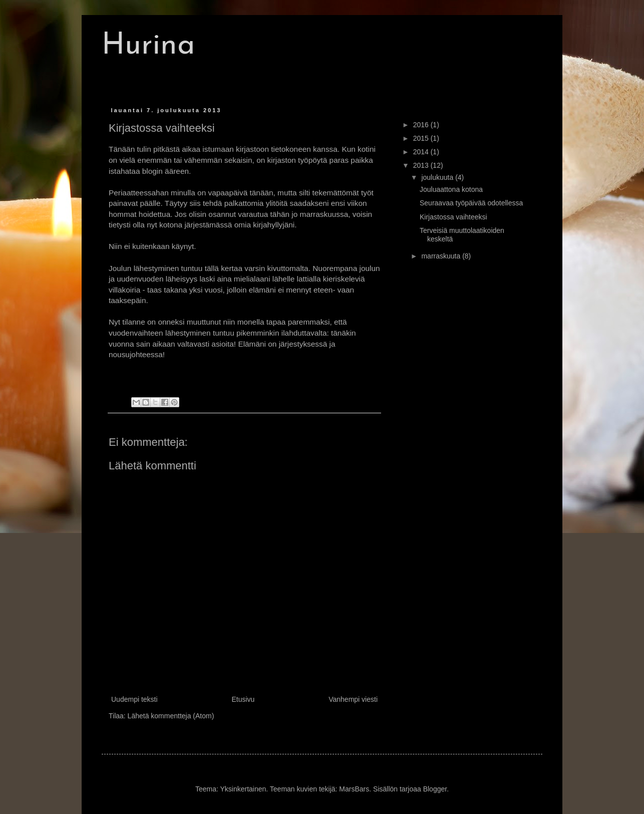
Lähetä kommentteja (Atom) (171, 716)
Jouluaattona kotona (451, 189)
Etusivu (243, 699)
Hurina (148, 46)
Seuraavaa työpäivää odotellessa (471, 203)
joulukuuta (438, 177)
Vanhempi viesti (353, 699)
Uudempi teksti (134, 699)
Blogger (435, 789)
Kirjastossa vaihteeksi (453, 217)
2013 (422, 165)
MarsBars (354, 789)
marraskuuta (442, 256)
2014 (422, 152)
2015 (422, 138)
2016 (422, 125)
